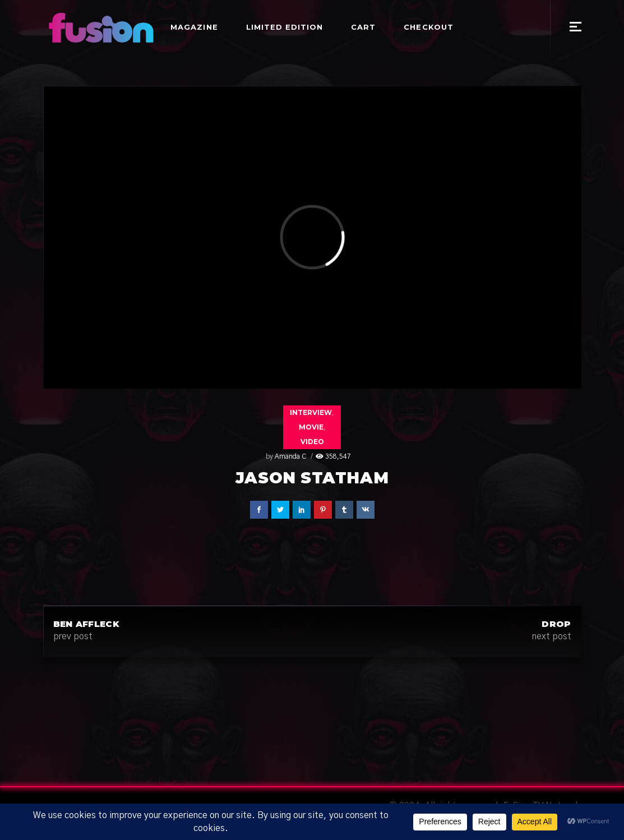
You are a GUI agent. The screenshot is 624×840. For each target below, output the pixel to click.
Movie (311, 427)
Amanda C (290, 456)
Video (312, 442)
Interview (311, 412)
